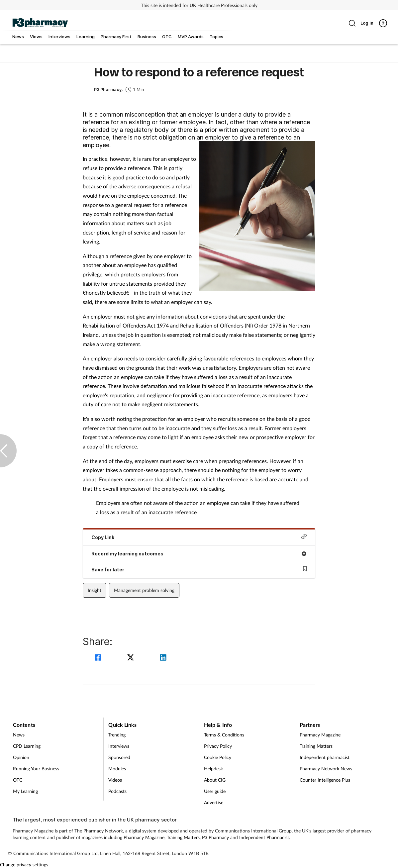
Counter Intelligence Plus (325, 780)
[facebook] (99, 658)
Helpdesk (213, 769)
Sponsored (119, 757)
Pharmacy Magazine (320, 735)
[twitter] (132, 658)
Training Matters (316, 746)
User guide (215, 791)
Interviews (119, 746)
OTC (18, 780)
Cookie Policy (218, 757)
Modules (117, 769)
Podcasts (117, 791)
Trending (117, 735)
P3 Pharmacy (215, 837)
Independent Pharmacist (264, 837)
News (19, 735)
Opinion (21, 757)
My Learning (25, 791)
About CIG (215, 780)
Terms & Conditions (224, 735)
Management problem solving (144, 590)
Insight (95, 590)
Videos (115, 780)
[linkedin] (163, 658)
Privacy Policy (218, 746)
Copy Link (199, 537)
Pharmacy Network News (326, 769)
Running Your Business (36, 769)
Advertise (214, 802)
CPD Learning (27, 746)
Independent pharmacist (325, 757)
